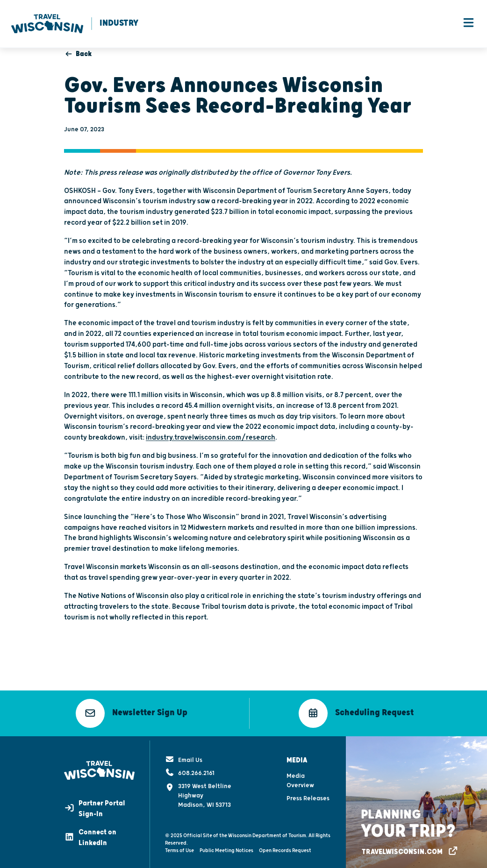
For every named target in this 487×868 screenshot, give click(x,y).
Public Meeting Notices (226, 848)
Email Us (184, 757)
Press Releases (308, 796)
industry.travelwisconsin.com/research (211, 438)
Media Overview (300, 778)
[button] (132, 714)
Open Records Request (285, 848)
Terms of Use (179, 848)
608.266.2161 (190, 770)
